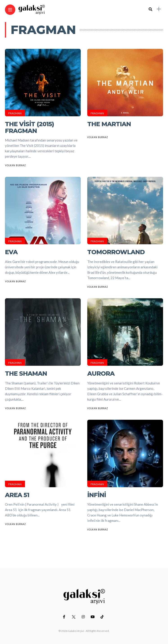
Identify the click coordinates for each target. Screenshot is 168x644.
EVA (11, 252)
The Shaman (26, 374)
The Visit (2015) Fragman (29, 127)
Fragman (15, 113)
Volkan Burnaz (15, 165)
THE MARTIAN (109, 124)
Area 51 (17, 495)
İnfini (97, 495)
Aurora (101, 374)
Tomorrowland (116, 252)
